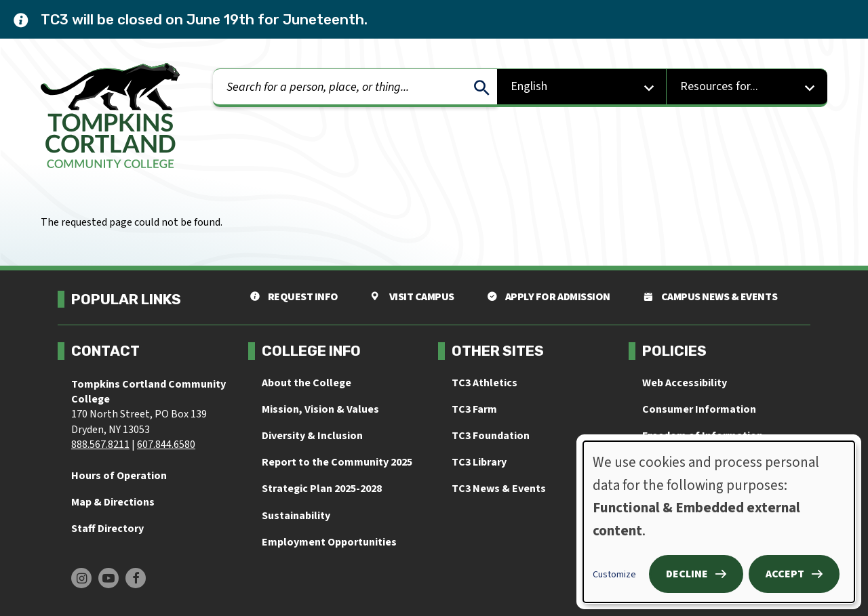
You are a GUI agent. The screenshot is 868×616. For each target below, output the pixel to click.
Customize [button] (614, 575)
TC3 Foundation (491, 436)
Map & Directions (113, 502)
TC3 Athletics (485, 383)
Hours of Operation (119, 476)
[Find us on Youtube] (108, 578)
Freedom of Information (703, 436)
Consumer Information (699, 409)
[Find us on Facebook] (136, 578)
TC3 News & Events (499, 489)
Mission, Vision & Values (320, 409)
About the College (307, 383)
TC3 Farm (474, 409)
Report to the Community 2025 (337, 462)
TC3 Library (479, 462)
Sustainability (296, 516)
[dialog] (719, 522)
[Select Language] (582, 88)
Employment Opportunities (329, 542)
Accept (785, 574)
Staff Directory (107, 529)
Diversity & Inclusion (312, 436)
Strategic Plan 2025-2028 (322, 489)
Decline (687, 574)
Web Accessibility (685, 383)
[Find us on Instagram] (81, 578)
